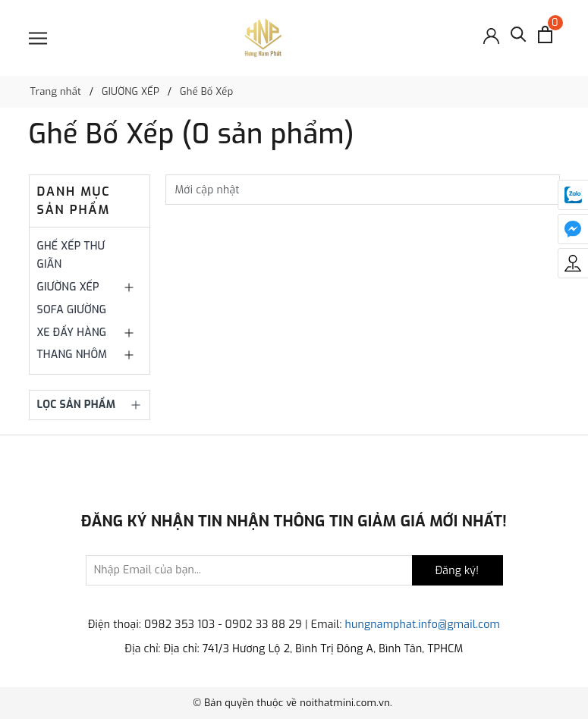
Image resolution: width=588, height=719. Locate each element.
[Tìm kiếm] (519, 38)
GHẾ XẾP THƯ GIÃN (71, 255)
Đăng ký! (457, 571)
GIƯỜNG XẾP (68, 287)
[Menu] (38, 38)
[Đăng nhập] (491, 35)
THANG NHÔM (72, 355)
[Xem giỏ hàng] (545, 35)
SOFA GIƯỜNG (72, 310)
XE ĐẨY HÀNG (72, 333)
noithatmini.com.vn (345, 703)
